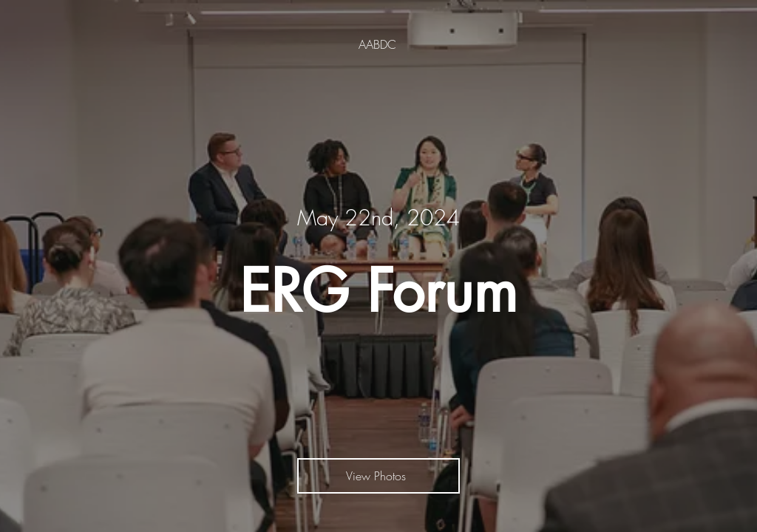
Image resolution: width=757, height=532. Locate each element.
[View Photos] (378, 476)
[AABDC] (379, 44)
